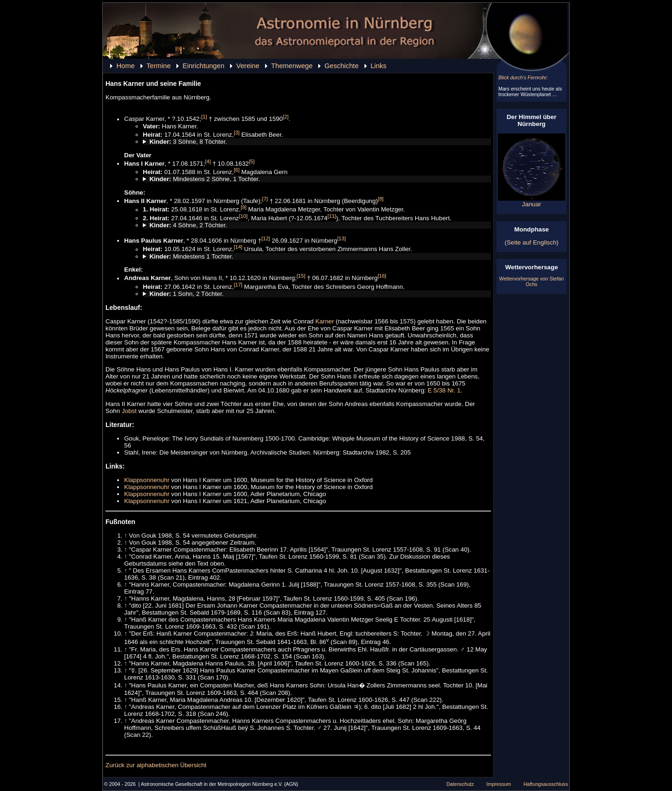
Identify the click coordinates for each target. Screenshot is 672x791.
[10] (243, 216)
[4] (208, 161)
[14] (238, 247)
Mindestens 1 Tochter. (191, 256)
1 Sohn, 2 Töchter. (186, 294)
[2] (286, 117)
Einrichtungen (203, 66)
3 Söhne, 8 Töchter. (188, 142)
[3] (237, 133)
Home (125, 66)
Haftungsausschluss (546, 784)
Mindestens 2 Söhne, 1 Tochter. (205, 179)
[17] (238, 285)
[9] (244, 207)
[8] (381, 199)
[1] (204, 117)
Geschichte (341, 66)
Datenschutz (460, 784)
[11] (332, 216)
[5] (252, 161)
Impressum (499, 784)
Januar (532, 201)
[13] (341, 238)
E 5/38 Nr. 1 (444, 390)
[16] (382, 276)
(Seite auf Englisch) (532, 242)
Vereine (248, 66)
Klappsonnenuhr (147, 480)
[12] (266, 238)
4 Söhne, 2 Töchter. (188, 225)
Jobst (129, 411)
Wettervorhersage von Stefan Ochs (532, 281)
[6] (237, 170)
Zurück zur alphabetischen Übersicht (156, 765)
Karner (325, 321)
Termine (159, 66)
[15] (301, 276)
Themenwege (292, 66)
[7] (265, 199)
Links (378, 66)
